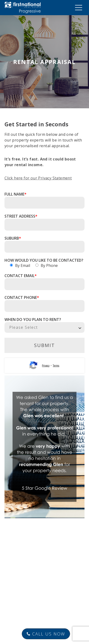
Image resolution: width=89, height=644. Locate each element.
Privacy (46, 365)
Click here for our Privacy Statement (38, 178)
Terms (56, 365)
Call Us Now (46, 634)
